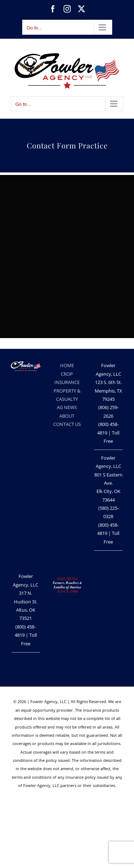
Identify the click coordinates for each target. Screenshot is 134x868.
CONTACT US (67, 424)
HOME (67, 365)
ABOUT (67, 416)
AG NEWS (67, 407)
